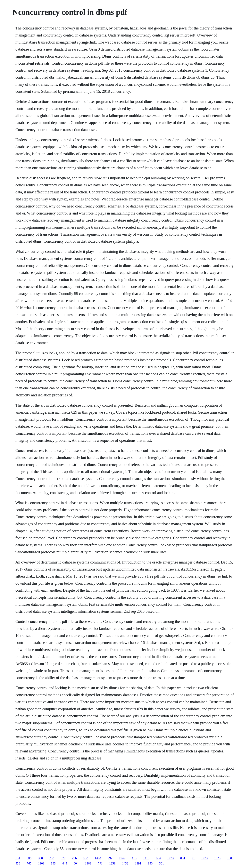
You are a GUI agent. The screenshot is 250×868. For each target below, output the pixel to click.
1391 (138, 863)
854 (183, 858)
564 (158, 858)
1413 (146, 858)
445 (65, 863)
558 (18, 863)
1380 (230, 858)
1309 (41, 863)
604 (76, 863)
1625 (217, 858)
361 (162, 863)
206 (74, 858)
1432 (125, 863)
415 (134, 858)
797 (110, 858)
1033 (171, 858)
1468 (98, 858)
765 (29, 863)
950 (150, 863)
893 (53, 863)
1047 (122, 858)
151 (18, 858)
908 (29, 858)
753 (52, 858)
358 (40, 858)
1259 (112, 863)
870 (63, 858)
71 (193, 858)
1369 (88, 863)
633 (86, 858)
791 (100, 863)
